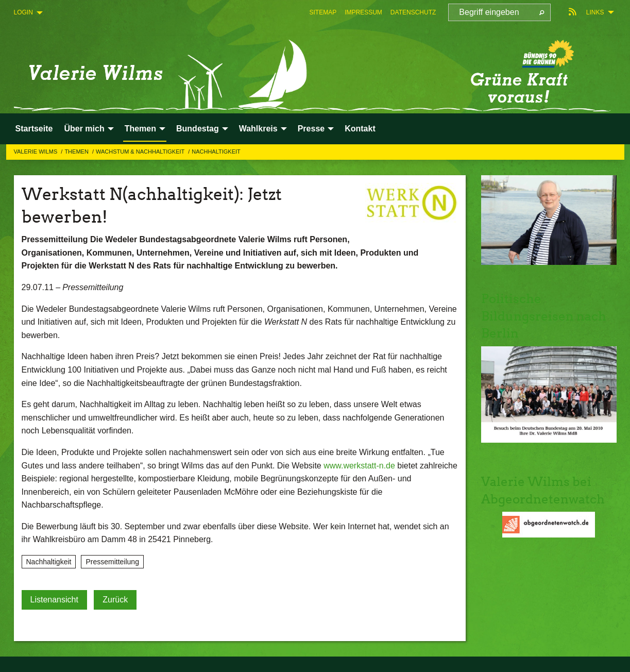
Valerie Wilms (37, 152)
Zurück (115, 600)
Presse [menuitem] (311, 129)
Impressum (363, 12)
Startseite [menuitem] (34, 129)
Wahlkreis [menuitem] (258, 129)
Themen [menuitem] (140, 129)
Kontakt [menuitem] (360, 129)
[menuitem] (323, 12)
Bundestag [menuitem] (198, 129)
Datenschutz (413, 12)
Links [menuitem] (595, 12)
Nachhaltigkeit (216, 152)
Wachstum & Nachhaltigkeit (141, 152)
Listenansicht (54, 600)
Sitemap (323, 12)
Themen (77, 152)
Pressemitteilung (112, 562)
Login (23, 12)
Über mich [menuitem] (84, 129)
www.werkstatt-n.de (359, 466)
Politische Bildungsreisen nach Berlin (544, 316)
